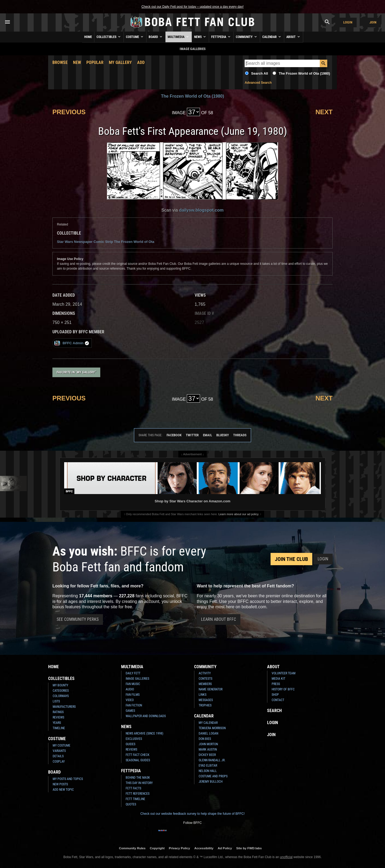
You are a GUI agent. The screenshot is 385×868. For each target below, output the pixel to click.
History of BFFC (283, 689)
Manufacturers (64, 707)
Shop (275, 695)
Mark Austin (208, 750)
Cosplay (59, 762)
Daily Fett (133, 673)
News (200, 37)
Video (130, 700)
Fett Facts (133, 788)
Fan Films (133, 695)
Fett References (138, 794)
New (77, 62)
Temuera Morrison (212, 728)
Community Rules (132, 848)
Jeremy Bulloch (211, 782)
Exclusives (134, 739)
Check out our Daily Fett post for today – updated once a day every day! (192, 7)
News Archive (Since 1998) (145, 733)
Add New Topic (63, 790)
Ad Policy (225, 848)
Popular (95, 62)
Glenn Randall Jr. (212, 760)
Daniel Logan (208, 733)
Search (274, 711)
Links (203, 695)
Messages (206, 700)
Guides (130, 744)
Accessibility (204, 848)
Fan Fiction (134, 705)
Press (276, 684)
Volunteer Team (284, 673)
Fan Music (133, 684)
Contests (205, 679)
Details (58, 756)
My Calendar (208, 723)
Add (141, 62)
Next (324, 112)
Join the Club (291, 559)
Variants (59, 751)
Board (156, 37)
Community (247, 37)
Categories (61, 691)
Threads (240, 435)
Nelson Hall (208, 771)
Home (88, 37)
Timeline (59, 728)
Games (130, 711)
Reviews (58, 717)
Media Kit (278, 679)
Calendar (272, 37)
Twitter (192, 435)
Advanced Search (258, 83)
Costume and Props (213, 776)
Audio (130, 689)
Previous (69, 112)
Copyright (157, 848)
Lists (56, 701)
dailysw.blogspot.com (201, 210)
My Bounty (60, 685)
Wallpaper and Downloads (146, 716)
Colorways (61, 696)
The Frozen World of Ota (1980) (304, 73)
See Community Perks (78, 619)
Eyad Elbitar (208, 766)
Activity (205, 673)
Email (207, 435)
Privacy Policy (180, 848)
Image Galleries (137, 679)
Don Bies (205, 739)
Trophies (205, 705)
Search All (259, 73)
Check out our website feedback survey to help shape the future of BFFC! (192, 814)
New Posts (60, 784)
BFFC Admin (72, 343)
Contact (278, 700)
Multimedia (179, 37)
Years (57, 723)
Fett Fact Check (138, 755)
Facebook (174, 435)
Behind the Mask (138, 778)
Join (373, 22)
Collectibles (109, 37)
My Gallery (120, 62)
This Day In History (139, 783)
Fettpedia (221, 37)
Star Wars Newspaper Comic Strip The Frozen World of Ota (106, 242)
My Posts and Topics (68, 779)
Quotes (131, 804)
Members (205, 684)
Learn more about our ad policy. (239, 514)
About (294, 37)
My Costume (61, 745)
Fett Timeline (135, 799)
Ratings (58, 712)
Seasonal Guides (138, 760)
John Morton (208, 744)
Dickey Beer (207, 755)
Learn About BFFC (219, 619)
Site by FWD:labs (249, 848)
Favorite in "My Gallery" (76, 372)
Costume (135, 37)
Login (348, 22)
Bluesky (223, 435)
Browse (60, 62)
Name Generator (211, 689)
